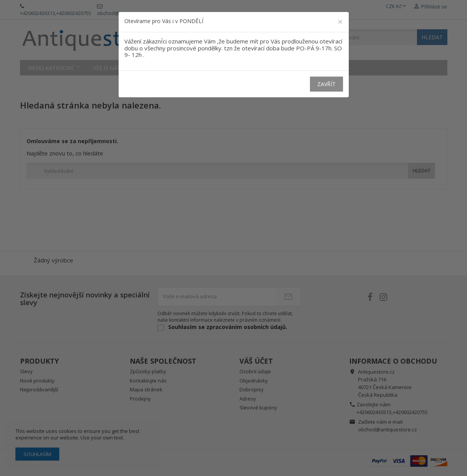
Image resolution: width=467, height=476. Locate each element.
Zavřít (326, 84)
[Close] (340, 22)
